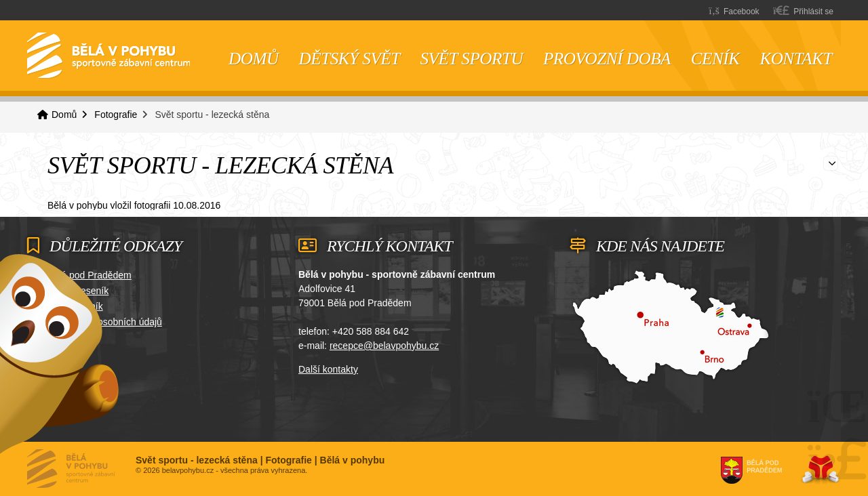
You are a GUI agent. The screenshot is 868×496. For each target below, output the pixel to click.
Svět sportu (472, 59)
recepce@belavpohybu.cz (384, 346)
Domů (108, 56)
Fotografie (116, 115)
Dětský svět (350, 59)
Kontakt (796, 59)
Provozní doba (607, 59)
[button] (803, 11)
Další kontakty (328, 369)
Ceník (715, 59)
